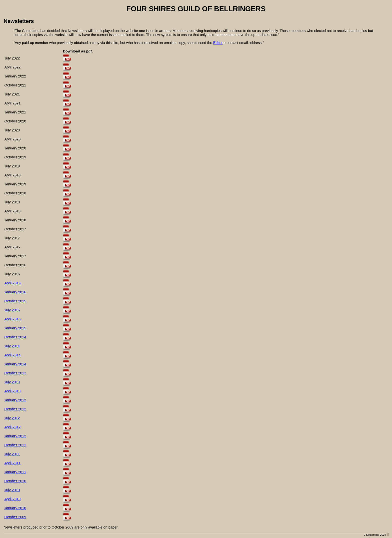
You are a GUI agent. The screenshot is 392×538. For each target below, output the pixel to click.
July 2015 (12, 310)
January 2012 (15, 436)
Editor (218, 43)
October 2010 (15, 481)
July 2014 (12, 346)
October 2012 (15, 409)
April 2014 (12, 355)
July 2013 (12, 382)
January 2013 (15, 400)
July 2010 (12, 490)
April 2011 (12, 463)
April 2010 (12, 499)
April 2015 (12, 319)
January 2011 (15, 472)
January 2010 (15, 508)
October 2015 (15, 301)
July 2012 (12, 418)
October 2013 (15, 373)
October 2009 (15, 517)
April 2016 (12, 283)
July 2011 (12, 454)
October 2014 (15, 337)
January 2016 (15, 292)
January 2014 (15, 364)
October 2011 (15, 445)
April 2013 (12, 391)
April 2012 (12, 427)
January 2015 (15, 328)
